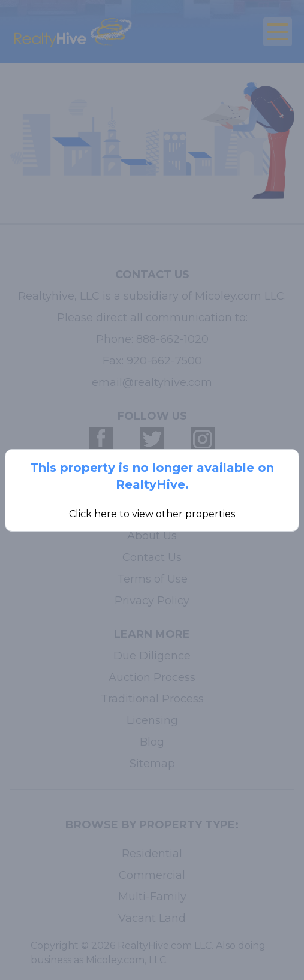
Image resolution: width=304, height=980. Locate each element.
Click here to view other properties (152, 514)
